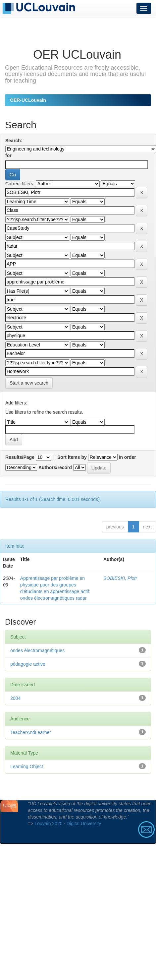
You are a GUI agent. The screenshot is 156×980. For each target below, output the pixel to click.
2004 (15, 698)
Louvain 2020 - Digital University (68, 824)
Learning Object (27, 766)
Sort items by (72, 457)
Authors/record (55, 467)
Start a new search (29, 383)
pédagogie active (28, 664)
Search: (14, 141)
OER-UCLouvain (28, 100)
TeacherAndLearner (31, 732)
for (8, 155)
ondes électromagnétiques (37, 650)
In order (128, 457)
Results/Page (20, 457)
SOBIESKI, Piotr (120, 578)
